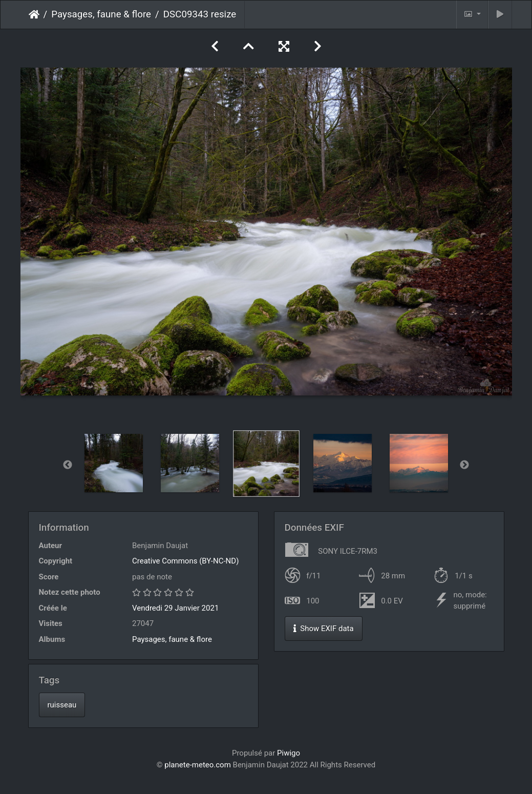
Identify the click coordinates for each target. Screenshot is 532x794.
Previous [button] (68, 465)
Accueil (34, 14)
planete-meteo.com (198, 765)
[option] (113, 463)
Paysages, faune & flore (101, 14)
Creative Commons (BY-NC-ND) (185, 561)
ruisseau (62, 705)
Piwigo (289, 753)
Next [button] (464, 465)
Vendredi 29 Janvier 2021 (175, 608)
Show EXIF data (324, 629)
